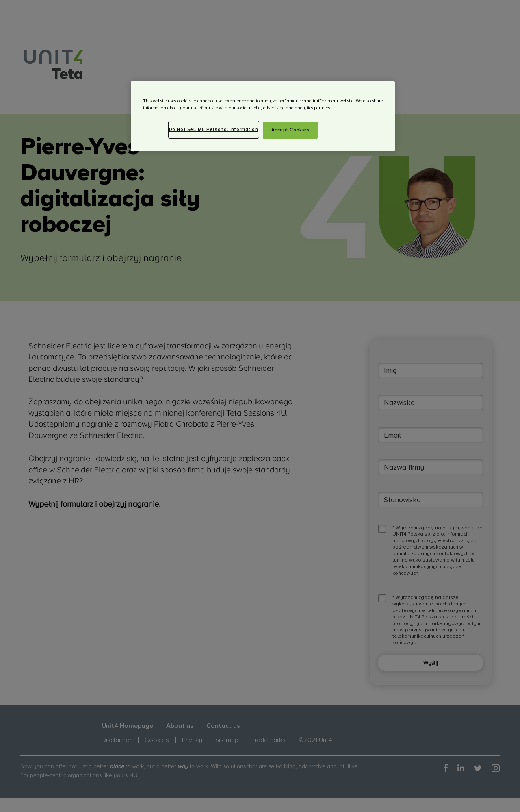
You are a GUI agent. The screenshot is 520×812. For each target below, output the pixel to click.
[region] (263, 116)
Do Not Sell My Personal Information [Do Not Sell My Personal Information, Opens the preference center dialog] (214, 130)
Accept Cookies (290, 130)
